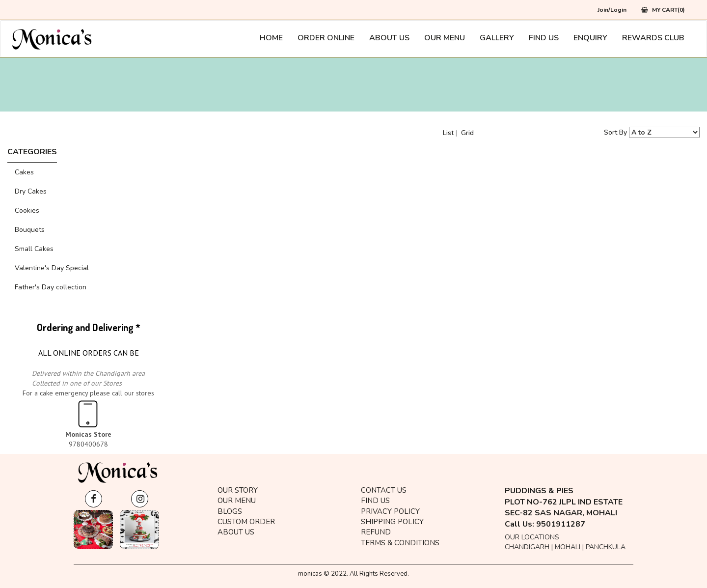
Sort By (615, 132)
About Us (389, 38)
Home (271, 38)
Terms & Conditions (400, 543)
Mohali (568, 547)
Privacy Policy (390, 511)
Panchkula (606, 547)
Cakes (24, 172)
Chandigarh (527, 547)
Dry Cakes (31, 191)
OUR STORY (238, 490)
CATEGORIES (32, 152)
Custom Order (246, 522)
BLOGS (230, 511)
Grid (467, 133)
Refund (376, 532)
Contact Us (384, 490)
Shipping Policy (392, 522)
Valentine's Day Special (52, 268)
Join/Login (612, 10)
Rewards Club (653, 38)
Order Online (326, 38)
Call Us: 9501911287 (545, 524)
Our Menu (445, 38)
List (448, 133)
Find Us (544, 38)
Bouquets (30, 230)
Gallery (497, 38)
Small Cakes (34, 249)
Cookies (27, 210)
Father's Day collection (51, 287)
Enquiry (590, 38)
